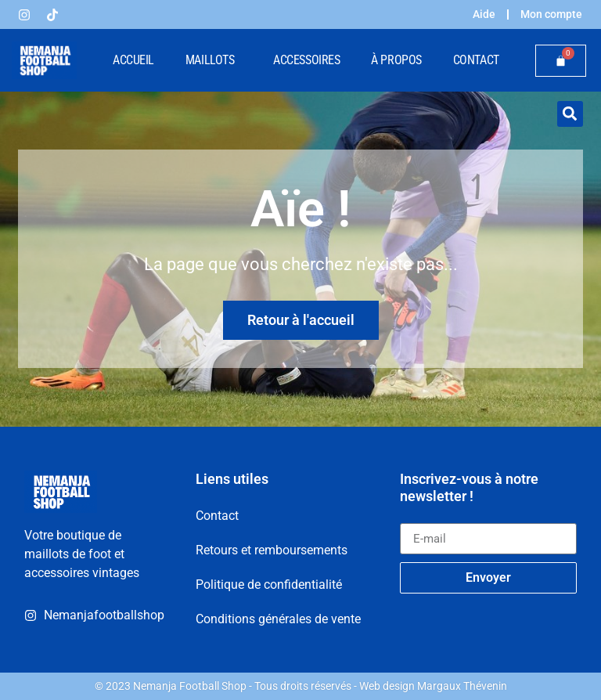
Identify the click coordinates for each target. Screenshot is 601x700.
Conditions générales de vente (278, 618)
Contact (476, 60)
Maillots (214, 60)
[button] (570, 114)
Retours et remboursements (272, 549)
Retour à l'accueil (301, 320)
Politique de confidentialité (269, 584)
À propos (396, 60)
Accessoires (306, 60)
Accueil (133, 60)
